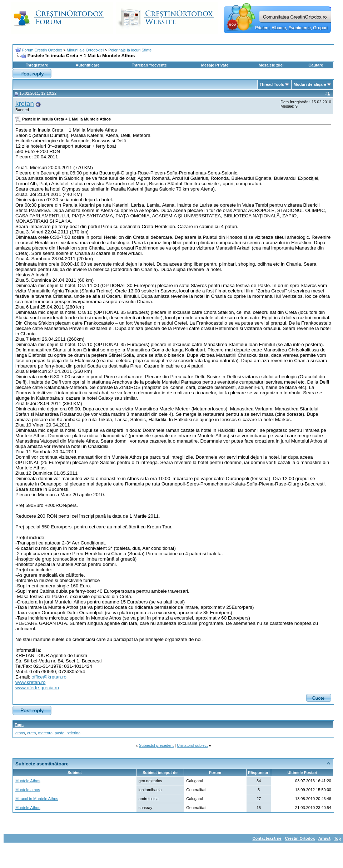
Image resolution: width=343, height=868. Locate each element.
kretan (25, 103)
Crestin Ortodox (300, 838)
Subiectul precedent (156, 745)
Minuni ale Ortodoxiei (85, 50)
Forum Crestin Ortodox (42, 50)
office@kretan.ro (49, 677)
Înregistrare (37, 65)
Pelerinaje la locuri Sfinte (130, 50)
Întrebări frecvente (150, 65)
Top (337, 838)
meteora (45, 733)
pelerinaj (74, 733)
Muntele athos (28, 790)
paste (59, 733)
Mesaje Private (215, 65)
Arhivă (324, 838)
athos (20, 733)
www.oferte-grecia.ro (37, 688)
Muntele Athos (28, 781)
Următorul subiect (192, 745)
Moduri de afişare (310, 84)
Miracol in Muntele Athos (37, 799)
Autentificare (87, 65)
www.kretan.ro (30, 682)
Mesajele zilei (271, 65)
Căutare (316, 65)
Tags (19, 725)
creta (31, 733)
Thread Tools (272, 84)
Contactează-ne (267, 838)
